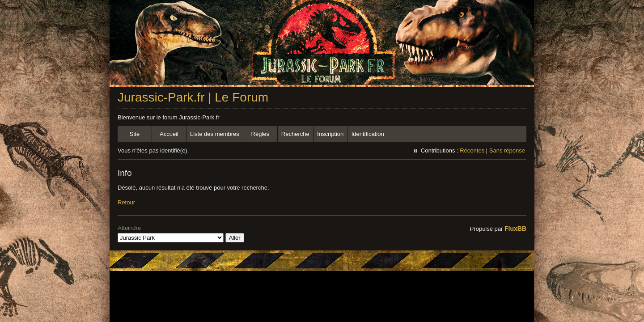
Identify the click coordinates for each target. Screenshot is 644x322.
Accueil (169, 134)
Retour (126, 202)
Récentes (472, 150)
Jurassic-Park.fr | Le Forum (193, 97)
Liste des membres (215, 134)
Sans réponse (507, 150)
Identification (368, 134)
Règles (260, 134)
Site (135, 134)
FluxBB (515, 229)
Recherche (295, 134)
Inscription (330, 134)
